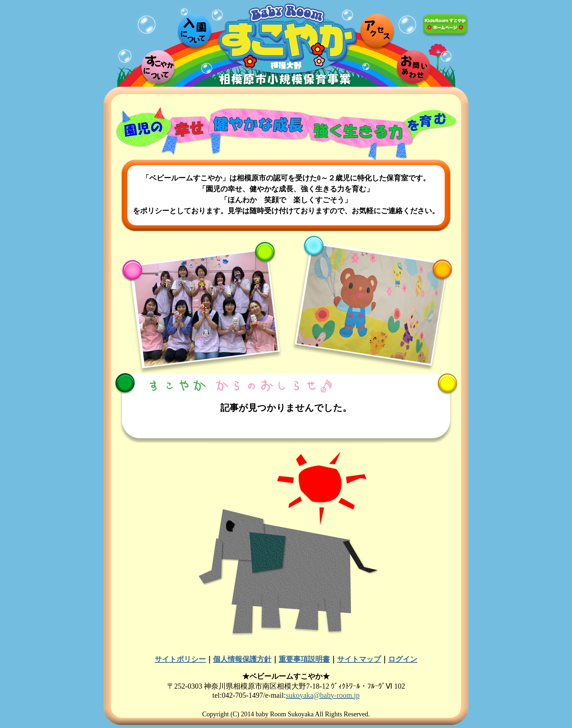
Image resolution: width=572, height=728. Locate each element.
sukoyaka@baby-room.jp (322, 695)
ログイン (403, 659)
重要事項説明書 (304, 659)
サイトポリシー (180, 659)
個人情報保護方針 (242, 659)
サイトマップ (359, 659)
